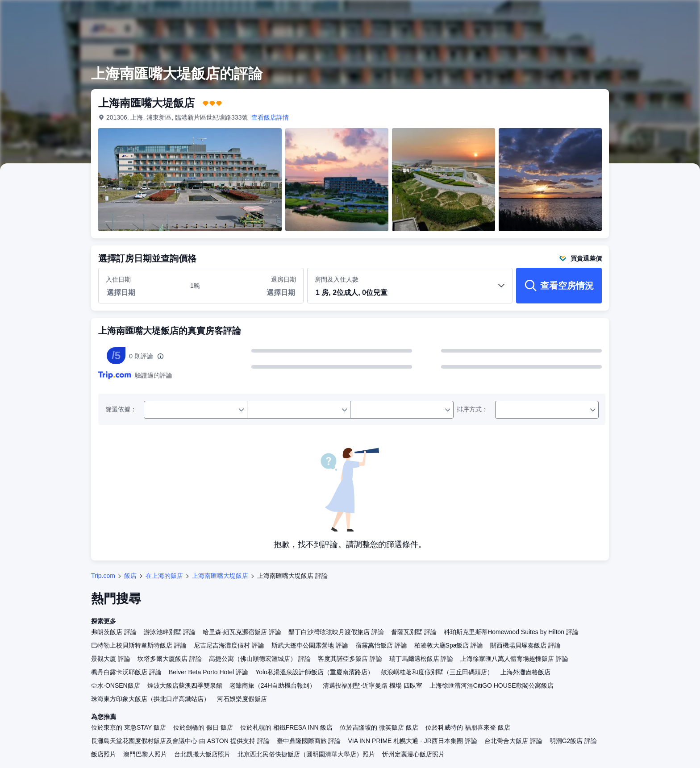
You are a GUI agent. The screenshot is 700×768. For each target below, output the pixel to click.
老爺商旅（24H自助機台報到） (273, 685)
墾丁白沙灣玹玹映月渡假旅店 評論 (336, 632)
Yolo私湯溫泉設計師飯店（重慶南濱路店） (315, 672)
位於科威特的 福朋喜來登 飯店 (468, 727)
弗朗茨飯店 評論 (114, 632)
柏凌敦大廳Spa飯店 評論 (449, 645)
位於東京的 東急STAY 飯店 (129, 727)
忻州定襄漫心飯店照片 (413, 754)
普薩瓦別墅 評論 (414, 632)
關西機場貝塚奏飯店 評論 (525, 645)
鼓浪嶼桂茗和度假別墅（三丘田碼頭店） (437, 672)
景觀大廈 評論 (111, 659)
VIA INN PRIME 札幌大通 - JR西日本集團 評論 (412, 741)
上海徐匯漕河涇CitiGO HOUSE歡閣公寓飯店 (492, 685)
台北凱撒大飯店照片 (202, 754)
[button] (410, 293)
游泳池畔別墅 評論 (170, 632)
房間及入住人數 (410, 289)
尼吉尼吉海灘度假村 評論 (229, 645)
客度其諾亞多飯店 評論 (350, 659)
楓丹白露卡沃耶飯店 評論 (126, 672)
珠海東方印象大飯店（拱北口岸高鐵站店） (150, 699)
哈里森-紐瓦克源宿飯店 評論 (242, 632)
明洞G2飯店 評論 (573, 741)
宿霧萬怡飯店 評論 (381, 645)
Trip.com (103, 576)
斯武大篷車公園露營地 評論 (310, 645)
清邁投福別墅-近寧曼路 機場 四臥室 (372, 685)
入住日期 (118, 279)
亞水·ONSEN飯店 (116, 685)
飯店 (130, 576)
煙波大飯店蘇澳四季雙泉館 (185, 685)
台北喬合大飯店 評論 (513, 741)
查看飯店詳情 (270, 117)
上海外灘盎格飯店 (525, 672)
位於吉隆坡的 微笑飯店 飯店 (379, 727)
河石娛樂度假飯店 (242, 699)
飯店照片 (104, 754)
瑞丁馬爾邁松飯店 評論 (421, 659)
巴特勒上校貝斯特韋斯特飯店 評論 (139, 645)
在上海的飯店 (164, 576)
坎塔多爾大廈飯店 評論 (170, 659)
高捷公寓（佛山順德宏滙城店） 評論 (260, 659)
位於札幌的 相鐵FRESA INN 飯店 (287, 727)
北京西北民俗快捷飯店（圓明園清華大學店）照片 (306, 754)
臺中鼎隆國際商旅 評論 (309, 741)
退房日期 (283, 279)
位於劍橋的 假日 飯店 (203, 727)
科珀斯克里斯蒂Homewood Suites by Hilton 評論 (511, 632)
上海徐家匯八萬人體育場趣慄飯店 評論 (514, 659)
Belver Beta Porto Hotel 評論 (208, 672)
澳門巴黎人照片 (145, 754)
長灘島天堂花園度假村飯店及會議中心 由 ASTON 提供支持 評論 (180, 741)
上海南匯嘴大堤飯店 (220, 576)
